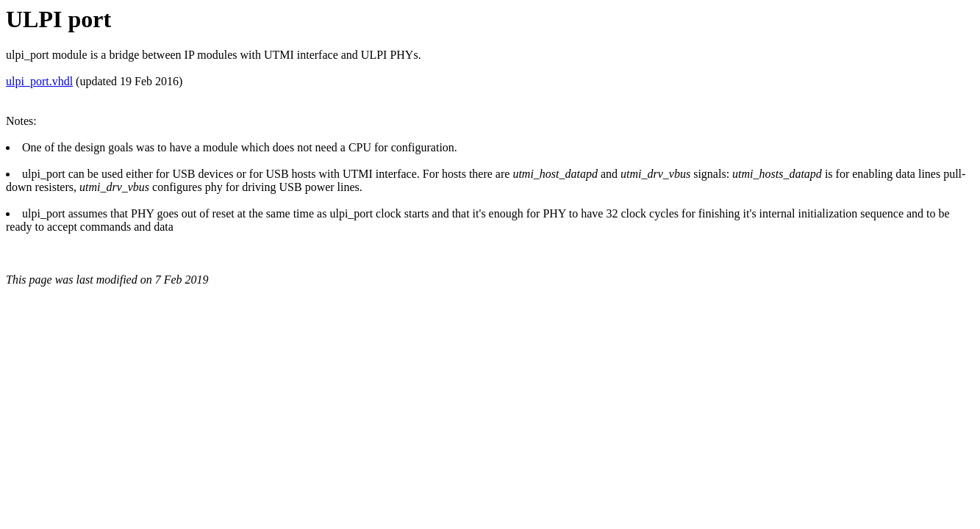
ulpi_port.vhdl (39, 81)
